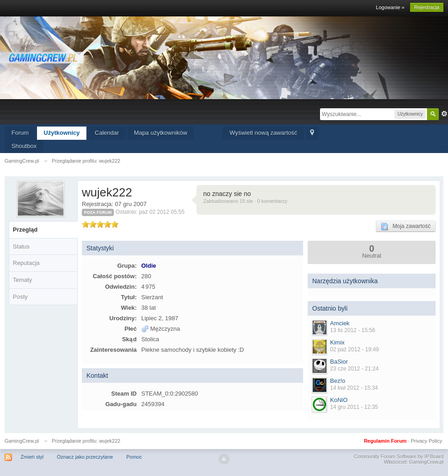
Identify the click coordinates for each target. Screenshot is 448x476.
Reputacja (26, 263)
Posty (20, 297)
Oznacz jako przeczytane (85, 457)
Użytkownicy (62, 133)
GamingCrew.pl (22, 441)
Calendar (107, 133)
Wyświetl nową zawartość (263, 133)
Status (21, 246)
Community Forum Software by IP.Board (399, 456)
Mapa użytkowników (160, 133)
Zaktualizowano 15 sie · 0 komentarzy (245, 201)
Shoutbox (24, 146)
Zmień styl (32, 457)
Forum (20, 133)
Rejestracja (427, 7)
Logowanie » (390, 7)
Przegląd (25, 230)
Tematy (22, 280)
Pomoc (134, 457)
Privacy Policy (427, 441)
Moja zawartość (406, 227)
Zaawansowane (444, 114)
